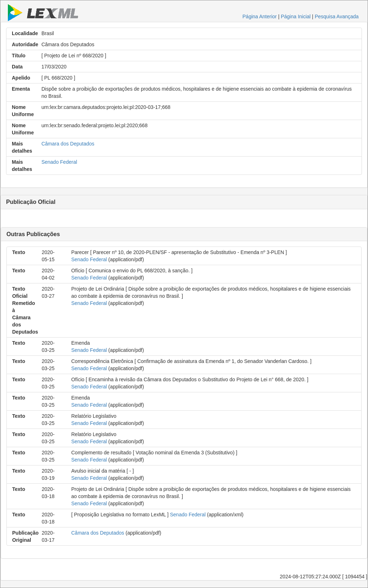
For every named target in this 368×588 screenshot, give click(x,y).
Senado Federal (59, 162)
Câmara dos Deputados (68, 144)
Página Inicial (296, 16)
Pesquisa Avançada (337, 16)
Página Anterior (260, 16)
